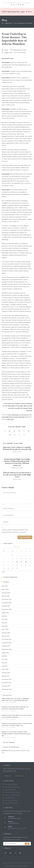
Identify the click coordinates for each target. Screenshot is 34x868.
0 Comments (21, 53)
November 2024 (6, 643)
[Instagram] (15, 853)
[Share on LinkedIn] (19, 431)
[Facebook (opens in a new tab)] (14, 5)
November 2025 (6, 603)
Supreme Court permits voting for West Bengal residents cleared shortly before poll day (16, 734)
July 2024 (4, 656)
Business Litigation (10, 790)
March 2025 (5, 629)
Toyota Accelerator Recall (12, 795)
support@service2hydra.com (17, 828)
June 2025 (5, 619)
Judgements (8, 53)
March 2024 (5, 669)
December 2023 (7, 679)
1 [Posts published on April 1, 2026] (13, 555)
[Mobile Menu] (29, 12)
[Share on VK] (28, 431)
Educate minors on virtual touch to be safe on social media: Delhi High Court (17, 475)
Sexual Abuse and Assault (12, 787)
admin (6, 50)
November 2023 (6, 683)
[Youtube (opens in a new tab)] (23, 5)
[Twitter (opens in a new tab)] (12, 5)
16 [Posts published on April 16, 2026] (17, 562)
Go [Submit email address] (27, 844)
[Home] (2, 23)
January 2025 (5, 636)
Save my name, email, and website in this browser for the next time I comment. (15, 531)
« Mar (3, 572)
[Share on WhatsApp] (24, 435)
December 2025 (7, 599)
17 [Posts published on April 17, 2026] (21, 562)
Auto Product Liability (11, 800)
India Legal (10, 419)
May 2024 (4, 663)
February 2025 (6, 633)
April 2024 (5, 666)
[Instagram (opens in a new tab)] (16, 5)
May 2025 (4, 623)
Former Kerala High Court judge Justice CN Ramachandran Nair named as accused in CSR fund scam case (17, 462)
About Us (8, 776)
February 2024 (6, 673)
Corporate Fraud (10, 798)
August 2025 (5, 613)
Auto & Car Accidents (11, 784)
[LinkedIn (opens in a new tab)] (18, 5)
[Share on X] (5, 431)
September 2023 (7, 689)
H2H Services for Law (13, 12)
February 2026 (6, 593)
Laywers (14, 863)
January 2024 (6, 676)
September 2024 (7, 649)
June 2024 (5, 659)
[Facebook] (10, 853)
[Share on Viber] (24, 431)
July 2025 (4, 616)
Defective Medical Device (13, 792)
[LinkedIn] (20, 853)
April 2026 (5, 586)
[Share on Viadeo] (19, 435)
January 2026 (6, 596)
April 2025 (5, 626)
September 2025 (7, 609)
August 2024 (5, 653)
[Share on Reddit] (10, 435)
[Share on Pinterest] (14, 431)
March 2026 (5, 589)
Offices (29, 863)
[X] (6, 853)
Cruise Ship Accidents (11, 803)
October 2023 (6, 686)
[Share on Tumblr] (15, 435)
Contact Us (19, 776)
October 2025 (6, 606)
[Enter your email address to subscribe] (17, 844)
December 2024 (7, 639)
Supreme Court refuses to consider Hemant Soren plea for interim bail (17, 448)
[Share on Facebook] (10, 431)
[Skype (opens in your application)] (21, 5)
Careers (21, 863)
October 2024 (6, 646)
